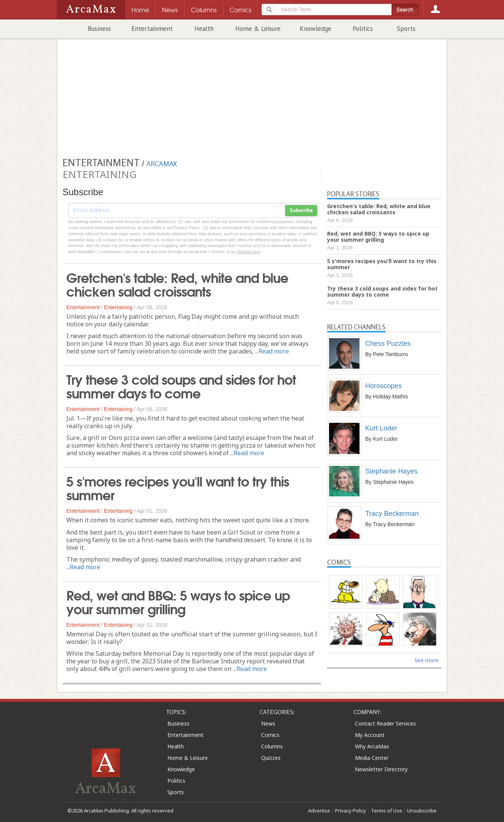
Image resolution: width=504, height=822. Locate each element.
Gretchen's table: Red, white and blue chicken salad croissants (177, 284)
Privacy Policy (351, 811)
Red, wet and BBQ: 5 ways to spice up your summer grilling (178, 601)
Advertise (319, 811)
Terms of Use (387, 811)
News (268, 723)
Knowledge (315, 29)
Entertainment (152, 29)
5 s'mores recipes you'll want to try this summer (178, 487)
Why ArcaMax (372, 746)
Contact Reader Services (385, 723)
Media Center (372, 758)
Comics (270, 735)
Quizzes (271, 758)
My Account (370, 735)
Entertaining (118, 307)
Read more (274, 351)
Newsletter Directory (381, 769)
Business (99, 29)
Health (204, 29)
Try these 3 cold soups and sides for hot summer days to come (181, 385)
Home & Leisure (258, 29)
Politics (363, 29)
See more (426, 660)
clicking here (249, 252)
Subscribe (301, 210)
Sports (406, 29)
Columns (272, 746)
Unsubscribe (422, 811)
